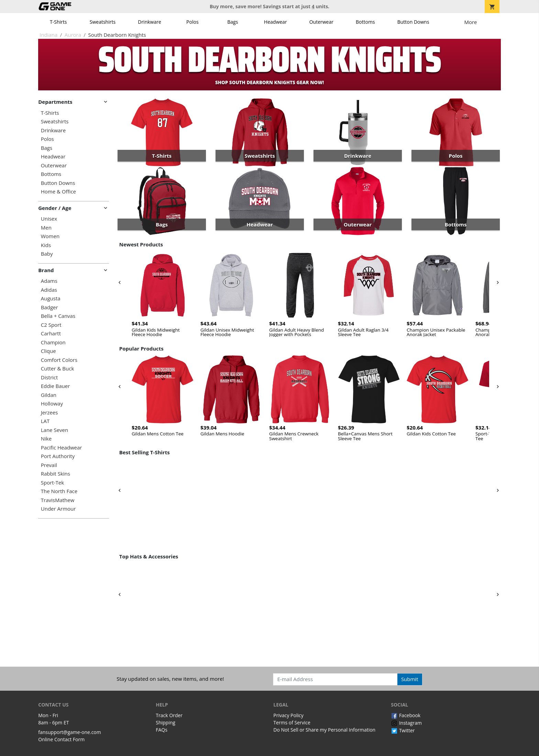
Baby (47, 254)
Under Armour (58, 509)
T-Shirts (58, 22)
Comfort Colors (59, 360)
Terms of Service (292, 722)
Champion (53, 342)
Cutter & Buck (58, 369)
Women (50, 236)
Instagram (406, 723)
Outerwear (321, 22)
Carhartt (51, 333)
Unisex (49, 219)
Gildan (49, 395)
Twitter (403, 730)
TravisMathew (58, 500)
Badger (49, 307)
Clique (48, 351)
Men (46, 228)
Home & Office (58, 192)
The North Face (59, 491)
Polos (192, 22)
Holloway (52, 404)
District (49, 377)
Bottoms (365, 22)
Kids (46, 245)
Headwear (276, 22)
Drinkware (150, 22)
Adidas (49, 290)
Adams (49, 281)
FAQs (162, 730)
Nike (46, 439)
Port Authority (58, 456)
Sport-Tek (52, 483)
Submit (410, 679)
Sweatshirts (103, 22)
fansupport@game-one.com (70, 732)
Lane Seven (54, 430)
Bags (233, 22)
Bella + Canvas (58, 316)
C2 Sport (51, 325)
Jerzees (49, 413)
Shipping (166, 722)
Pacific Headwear (62, 448)
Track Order (169, 715)
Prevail (49, 465)
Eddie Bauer (56, 386)
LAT (45, 421)
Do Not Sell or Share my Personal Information (324, 730)
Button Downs (413, 22)
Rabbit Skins (56, 474)
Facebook (406, 715)
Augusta (51, 298)
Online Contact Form (61, 739)
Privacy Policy (288, 715)
